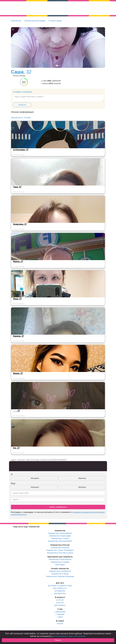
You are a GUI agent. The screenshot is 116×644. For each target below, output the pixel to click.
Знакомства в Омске (60, 574)
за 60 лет (60, 603)
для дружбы (60, 591)
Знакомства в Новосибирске (60, 533)
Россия (60, 623)
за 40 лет (60, 600)
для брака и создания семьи (60, 586)
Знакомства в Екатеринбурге (60, 541)
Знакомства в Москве (60, 548)
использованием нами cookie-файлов (69, 636)
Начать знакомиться (58, 507)
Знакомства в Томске (60, 538)
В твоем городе (55, 21)
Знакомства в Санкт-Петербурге (60, 550)
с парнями (60, 614)
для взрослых (60, 593)
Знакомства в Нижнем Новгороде (60, 576)
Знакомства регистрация (35, 21)
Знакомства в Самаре (60, 562)
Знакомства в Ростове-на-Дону (60, 553)
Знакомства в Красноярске (60, 559)
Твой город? (60, 565)
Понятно (58, 640)
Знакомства (16, 21)
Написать (22, 105)
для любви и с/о (60, 588)
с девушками (60, 612)
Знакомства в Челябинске (60, 571)
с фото (60, 617)
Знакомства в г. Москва (21, 118)
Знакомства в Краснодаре (60, 536)
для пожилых (60, 605)
